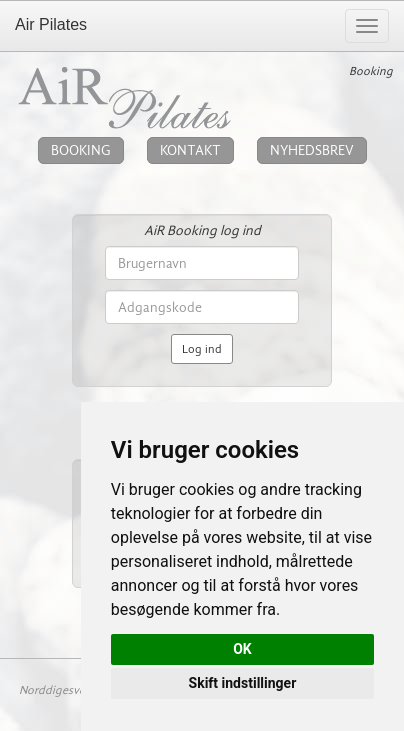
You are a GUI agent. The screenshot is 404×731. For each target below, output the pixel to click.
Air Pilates (51, 24)
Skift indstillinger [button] (243, 683)
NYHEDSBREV (312, 150)
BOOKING (81, 150)
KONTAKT (190, 150)
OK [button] (242, 649)
